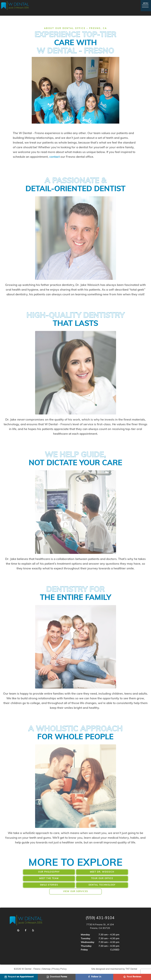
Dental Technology (102, 885)
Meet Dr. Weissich (102, 872)
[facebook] (26, 931)
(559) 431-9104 (100, 918)
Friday (84, 950)
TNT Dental (131, 969)
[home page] (15, 6)
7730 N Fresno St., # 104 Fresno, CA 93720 (100, 926)
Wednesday (88, 942)
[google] (18, 931)
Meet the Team (49, 879)
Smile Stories (49, 885)
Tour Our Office (102, 879)
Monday (85, 935)
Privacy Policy (59, 969)
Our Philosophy (49, 872)
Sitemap (46, 969)
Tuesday (86, 939)
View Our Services (76, 892)
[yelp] (33, 931)
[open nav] (146, 6)
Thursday (86, 946)
